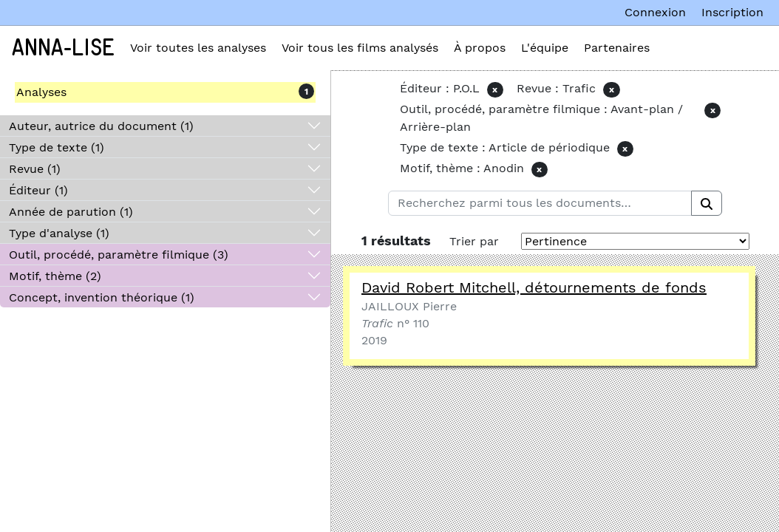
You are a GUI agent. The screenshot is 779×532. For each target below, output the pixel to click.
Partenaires (617, 48)
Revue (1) (35, 169)
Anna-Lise (63, 48)
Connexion (655, 12)
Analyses (41, 92)
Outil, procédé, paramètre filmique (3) (119, 255)
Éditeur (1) (38, 190)
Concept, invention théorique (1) (102, 297)
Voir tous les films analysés (360, 48)
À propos (480, 48)
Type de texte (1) (57, 147)
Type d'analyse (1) (59, 233)
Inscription (732, 12)
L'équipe (545, 48)
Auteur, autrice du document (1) (101, 126)
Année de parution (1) (71, 212)
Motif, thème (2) (55, 276)
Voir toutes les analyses (198, 48)
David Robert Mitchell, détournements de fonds (534, 287)
